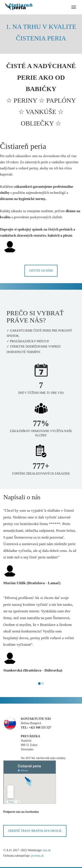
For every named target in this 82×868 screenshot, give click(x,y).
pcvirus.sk (37, 856)
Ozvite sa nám (41, 271)
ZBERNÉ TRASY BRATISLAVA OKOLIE (35, 831)
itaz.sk (47, 850)
